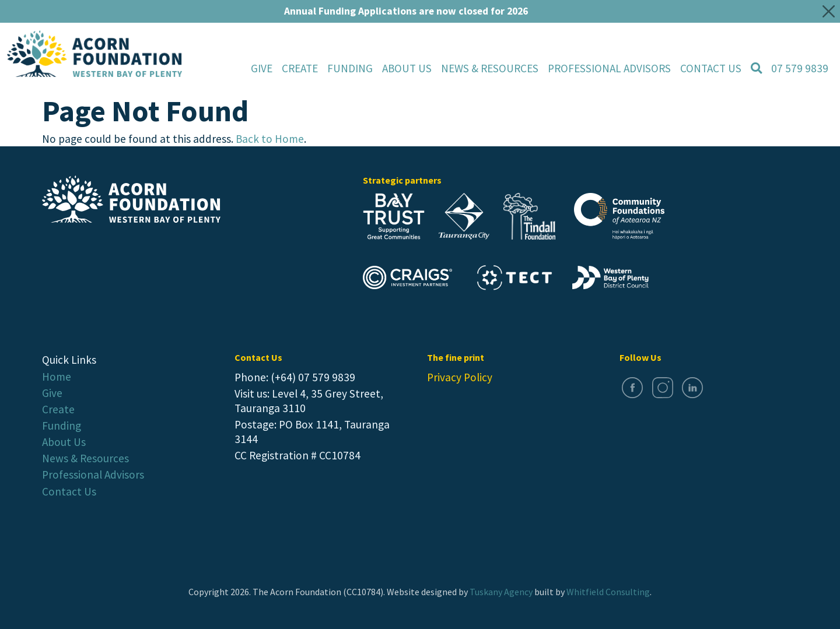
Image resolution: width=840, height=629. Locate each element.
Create (300, 68)
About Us (64, 442)
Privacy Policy (460, 377)
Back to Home (270, 139)
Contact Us (69, 491)
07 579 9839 (800, 68)
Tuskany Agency (501, 592)
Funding (350, 68)
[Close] (829, 11)
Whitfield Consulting (608, 592)
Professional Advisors (93, 475)
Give (262, 68)
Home (57, 377)
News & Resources (85, 458)
